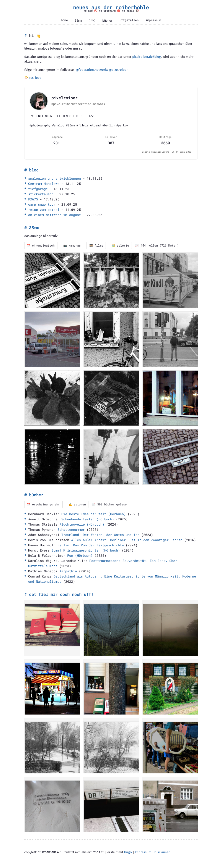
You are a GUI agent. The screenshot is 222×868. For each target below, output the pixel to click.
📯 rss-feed (33, 78)
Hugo (128, 852)
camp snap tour (42, 204)
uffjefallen (129, 20)
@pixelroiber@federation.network (78, 104)
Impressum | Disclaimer (152, 852)
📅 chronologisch (41, 245)
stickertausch (41, 194)
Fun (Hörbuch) (80, 556)
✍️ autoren (78, 505)
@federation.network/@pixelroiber (102, 70)
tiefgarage (38, 189)
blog (92, 20)
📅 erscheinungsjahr (44, 505)
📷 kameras (73, 245)
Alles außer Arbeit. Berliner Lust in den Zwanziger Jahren (127, 540)
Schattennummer (71, 530)
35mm (78, 21)
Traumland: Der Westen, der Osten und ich (100, 535)
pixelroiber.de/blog (147, 57)
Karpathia (68, 571)
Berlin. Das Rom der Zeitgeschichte (91, 545)
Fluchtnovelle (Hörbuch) (82, 524)
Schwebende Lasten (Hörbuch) (88, 519)
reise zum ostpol (44, 210)
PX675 (33, 199)
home (64, 20)
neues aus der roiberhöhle (111, 7)
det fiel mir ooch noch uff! (61, 595)
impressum (153, 20)
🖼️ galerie (122, 245)
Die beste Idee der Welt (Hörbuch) (94, 514)
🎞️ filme (97, 245)
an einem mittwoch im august (55, 215)
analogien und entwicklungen (55, 178)
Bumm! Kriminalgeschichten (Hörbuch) (86, 550)
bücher (108, 21)
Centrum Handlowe (44, 184)
